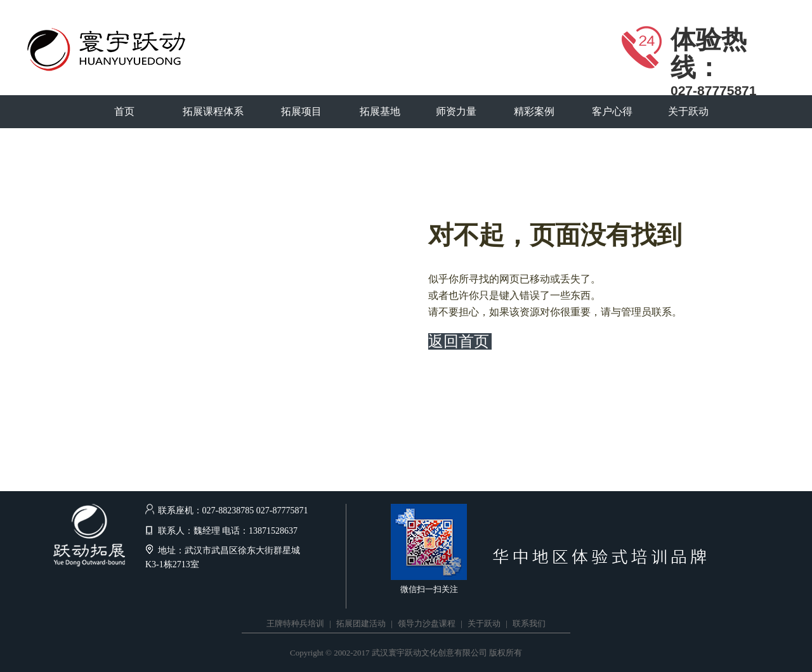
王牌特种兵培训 (295, 623)
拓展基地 (380, 111)
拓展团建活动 (361, 623)
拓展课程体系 (213, 111)
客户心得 (612, 111)
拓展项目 (301, 111)
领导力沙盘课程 (427, 623)
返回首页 (459, 341)
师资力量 (456, 111)
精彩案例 (534, 111)
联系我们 (529, 623)
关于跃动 (688, 111)
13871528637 (273, 531)
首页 (124, 111)
